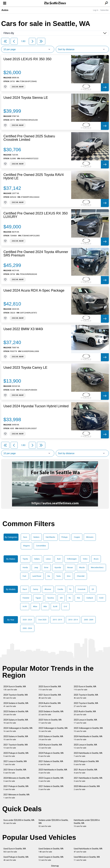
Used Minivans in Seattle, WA (87, 858)
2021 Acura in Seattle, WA (86, 771)
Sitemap (55, 866)
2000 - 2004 (27, 628)
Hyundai (58, 568)
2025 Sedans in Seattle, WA (51, 713)
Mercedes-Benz (97, 568)
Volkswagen (72, 559)
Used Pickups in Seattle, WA (16, 858)
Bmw (46, 568)
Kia (49, 576)
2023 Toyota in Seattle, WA (86, 705)
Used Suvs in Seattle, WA (15, 850)
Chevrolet (81, 576)
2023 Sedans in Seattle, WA (16, 713)
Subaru (37, 559)
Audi (59, 559)
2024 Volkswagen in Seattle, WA (18, 730)
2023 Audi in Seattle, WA (85, 713)
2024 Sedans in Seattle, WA (16, 705)
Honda (25, 568)
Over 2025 (42, 620)
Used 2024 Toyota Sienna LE (26, 98)
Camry (36, 589)
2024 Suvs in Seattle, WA (15, 688)
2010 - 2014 (73, 620)
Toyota (25, 559)
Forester (26, 598)
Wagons (26, 546)
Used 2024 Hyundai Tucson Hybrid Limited (36, 406)
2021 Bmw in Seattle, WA (15, 771)
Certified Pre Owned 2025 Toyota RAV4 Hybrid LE (34, 176)
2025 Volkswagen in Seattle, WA (88, 730)
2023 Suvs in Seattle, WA (85, 688)
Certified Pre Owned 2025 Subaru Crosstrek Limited (29, 138)
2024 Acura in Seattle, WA (50, 746)
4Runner (48, 589)
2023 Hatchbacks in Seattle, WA (88, 755)
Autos (5, 10)
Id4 (61, 598)
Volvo (85, 559)
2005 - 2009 (89, 620)
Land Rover (37, 576)
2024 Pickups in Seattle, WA (51, 755)
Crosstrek (81, 589)
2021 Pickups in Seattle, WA (16, 788)
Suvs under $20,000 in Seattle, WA (19, 822)
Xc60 (101, 598)
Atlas (35, 607)
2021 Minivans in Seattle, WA (16, 796)
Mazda (82, 568)
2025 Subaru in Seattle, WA (51, 738)
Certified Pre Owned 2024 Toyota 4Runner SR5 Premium (36, 254)
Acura (96, 559)
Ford (24, 576)
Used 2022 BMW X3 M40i (23, 329)
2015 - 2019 (57, 620)
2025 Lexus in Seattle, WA (85, 746)
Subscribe (104, 10)
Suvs (25, 537)
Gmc (69, 576)
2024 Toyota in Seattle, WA (16, 696)
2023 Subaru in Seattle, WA (16, 738)
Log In (96, 10)
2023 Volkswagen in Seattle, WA (53, 730)
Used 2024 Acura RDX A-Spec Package (34, 290)
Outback (90, 598)
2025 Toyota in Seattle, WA (86, 696)
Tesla (58, 576)
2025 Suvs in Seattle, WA (50, 688)
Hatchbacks (50, 537)
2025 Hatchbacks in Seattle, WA (53, 771)
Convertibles (41, 546)
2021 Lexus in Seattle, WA (15, 763)
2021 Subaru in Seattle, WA (51, 763)
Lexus (48, 559)
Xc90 (25, 607)
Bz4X (55, 607)
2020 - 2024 (27, 620)
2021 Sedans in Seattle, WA (51, 788)
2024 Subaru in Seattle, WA (16, 721)
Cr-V (65, 607)
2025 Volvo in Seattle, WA (50, 721)
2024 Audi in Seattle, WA (50, 705)
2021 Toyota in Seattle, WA (16, 746)
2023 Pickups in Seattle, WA (86, 763)
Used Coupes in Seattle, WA (51, 858)
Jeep (36, 568)
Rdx (79, 598)
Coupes (77, 537)
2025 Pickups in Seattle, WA (16, 755)
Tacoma (50, 598)
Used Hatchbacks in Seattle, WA (88, 850)
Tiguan (38, 598)
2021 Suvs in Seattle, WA (50, 696)
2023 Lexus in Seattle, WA (85, 721)
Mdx (45, 607)
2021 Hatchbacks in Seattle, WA (88, 779)
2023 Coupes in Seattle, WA (51, 779)
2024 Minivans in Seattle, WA (16, 779)
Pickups (65, 537)
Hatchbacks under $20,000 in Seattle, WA (87, 823)
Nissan (70, 568)
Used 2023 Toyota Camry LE (25, 368)
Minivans (90, 537)
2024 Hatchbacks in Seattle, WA (88, 738)
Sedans (36, 537)
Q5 (93, 589)
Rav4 (25, 589)
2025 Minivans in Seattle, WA (87, 788)
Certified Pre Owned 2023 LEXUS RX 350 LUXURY (36, 215)
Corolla (60, 589)
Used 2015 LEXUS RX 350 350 (27, 59)
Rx (70, 589)
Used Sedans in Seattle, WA (51, 850)
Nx (70, 598)
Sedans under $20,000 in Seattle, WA (53, 823)
